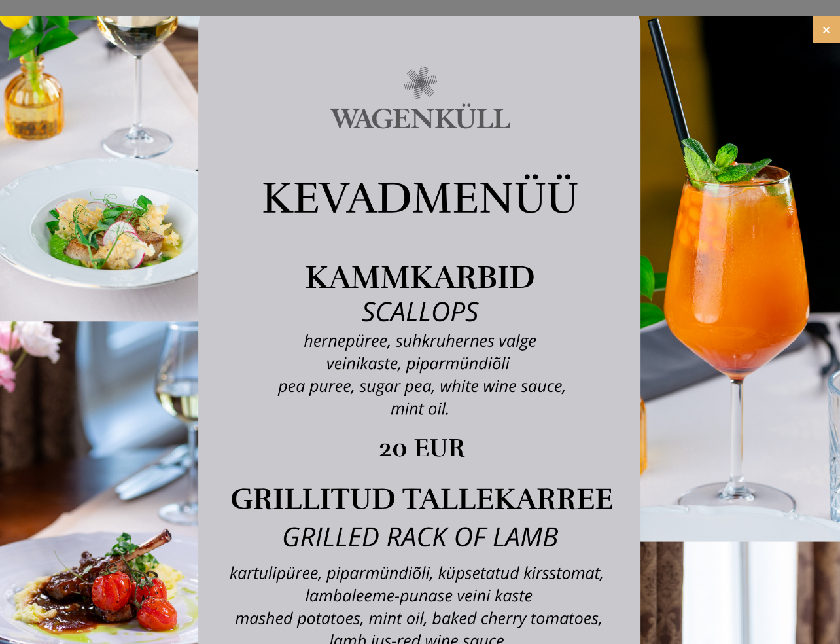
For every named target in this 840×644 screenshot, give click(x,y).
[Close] (827, 30)
